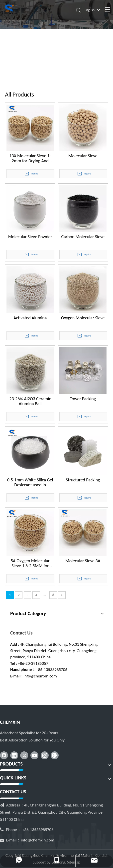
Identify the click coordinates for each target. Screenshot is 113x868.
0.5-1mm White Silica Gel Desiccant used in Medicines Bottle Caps (30, 482)
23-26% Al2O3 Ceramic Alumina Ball (30, 401)
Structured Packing (83, 480)
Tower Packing (83, 399)
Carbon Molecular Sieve (83, 237)
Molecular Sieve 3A (83, 561)
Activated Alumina (30, 318)
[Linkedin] (14, 755)
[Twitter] (24, 755)
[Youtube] (34, 755)
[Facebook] (4, 755)
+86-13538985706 (52, 670)
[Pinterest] (55, 755)
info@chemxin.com (40, 676)
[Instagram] (45, 755)
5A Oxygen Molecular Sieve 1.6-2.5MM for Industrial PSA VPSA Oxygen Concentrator (30, 563)
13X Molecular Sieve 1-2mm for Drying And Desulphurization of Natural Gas (30, 158)
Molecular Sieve (83, 156)
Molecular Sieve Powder (30, 237)
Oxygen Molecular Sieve (83, 318)
